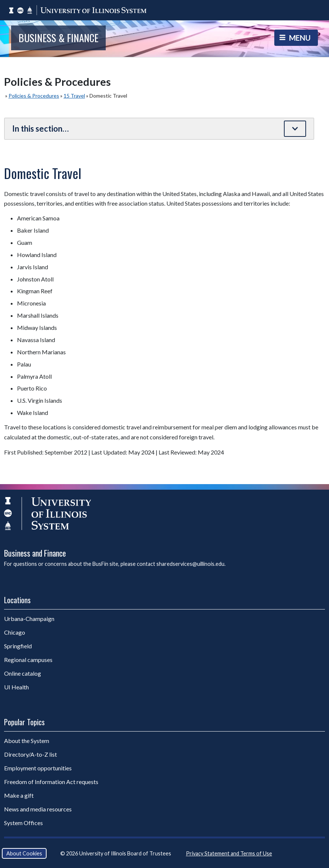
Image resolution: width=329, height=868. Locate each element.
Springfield (18, 646)
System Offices (23, 823)
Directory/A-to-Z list (30, 754)
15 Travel (74, 96)
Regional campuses (28, 660)
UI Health (16, 687)
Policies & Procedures (34, 96)
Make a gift (19, 795)
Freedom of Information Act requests (51, 782)
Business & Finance (58, 38)
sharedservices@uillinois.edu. (191, 564)
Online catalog (23, 673)
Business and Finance (35, 553)
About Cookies (24, 853)
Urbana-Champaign (29, 619)
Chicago (15, 632)
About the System (27, 741)
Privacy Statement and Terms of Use (229, 853)
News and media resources (38, 809)
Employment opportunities (38, 768)
